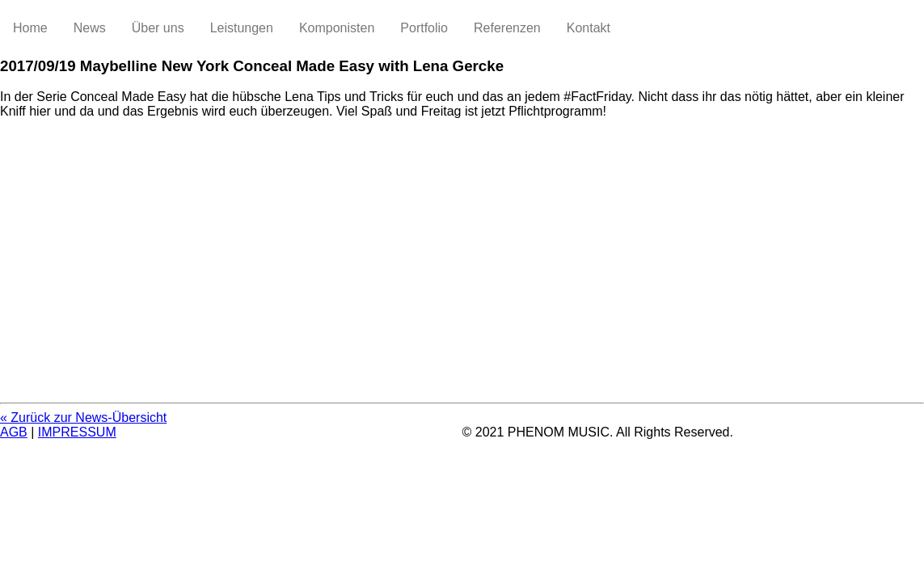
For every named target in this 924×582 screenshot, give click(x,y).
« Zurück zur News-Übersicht (83, 418)
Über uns (158, 28)
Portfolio (424, 28)
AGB (14, 432)
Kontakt (589, 28)
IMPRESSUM (77, 432)
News (90, 28)
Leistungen (242, 28)
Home (30, 28)
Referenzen (507, 28)
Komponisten (337, 28)
